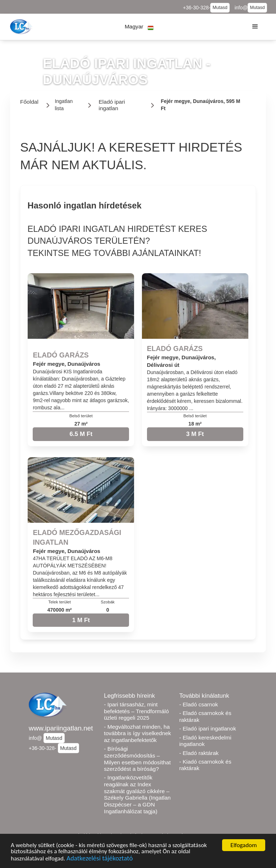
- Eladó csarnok (199, 704)
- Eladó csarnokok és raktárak (205, 716)
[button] (139, 27)
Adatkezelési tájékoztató (100, 859)
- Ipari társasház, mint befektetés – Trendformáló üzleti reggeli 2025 (136, 711)
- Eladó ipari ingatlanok (208, 728)
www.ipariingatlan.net (61, 728)
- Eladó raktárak (199, 753)
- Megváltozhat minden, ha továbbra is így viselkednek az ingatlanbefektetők (137, 733)
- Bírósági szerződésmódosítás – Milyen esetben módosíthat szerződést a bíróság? (137, 759)
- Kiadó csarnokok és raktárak (205, 765)
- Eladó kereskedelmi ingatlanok (205, 741)
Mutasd (220, 8)
